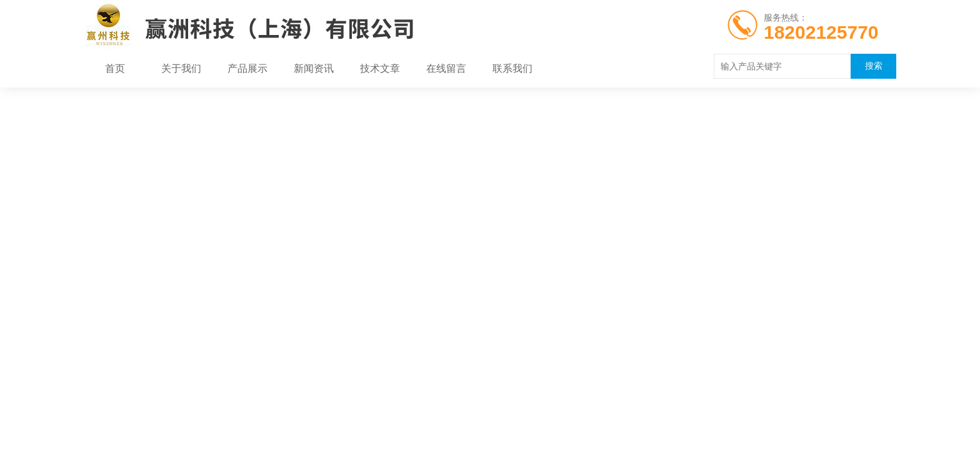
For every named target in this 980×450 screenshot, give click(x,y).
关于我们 (181, 69)
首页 (115, 69)
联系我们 (512, 69)
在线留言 (446, 69)
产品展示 (247, 69)
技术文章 (380, 69)
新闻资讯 (314, 69)
